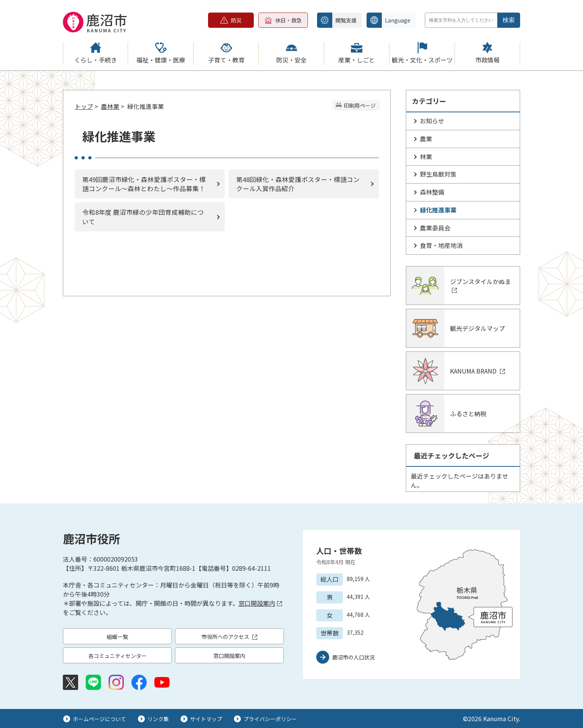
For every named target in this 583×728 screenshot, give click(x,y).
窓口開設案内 (260, 603)
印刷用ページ (360, 105)
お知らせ (432, 121)
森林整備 (432, 192)
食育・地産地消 (441, 245)
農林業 (110, 106)
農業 (426, 139)
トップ (84, 106)
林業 (426, 156)
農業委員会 (435, 228)
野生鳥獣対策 (438, 174)
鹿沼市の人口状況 (354, 657)
